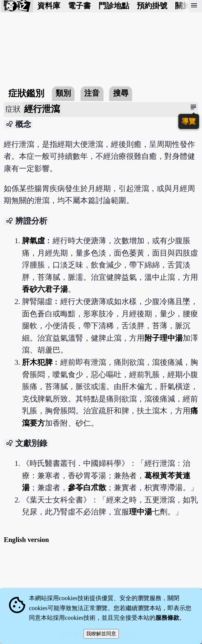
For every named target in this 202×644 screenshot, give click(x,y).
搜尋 (121, 93)
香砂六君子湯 (45, 289)
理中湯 (141, 512)
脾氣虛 (33, 241)
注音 (92, 93)
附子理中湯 (164, 338)
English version (26, 540)
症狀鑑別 (26, 93)
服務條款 (167, 618)
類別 (63, 93)
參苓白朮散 (87, 488)
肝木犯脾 (37, 362)
